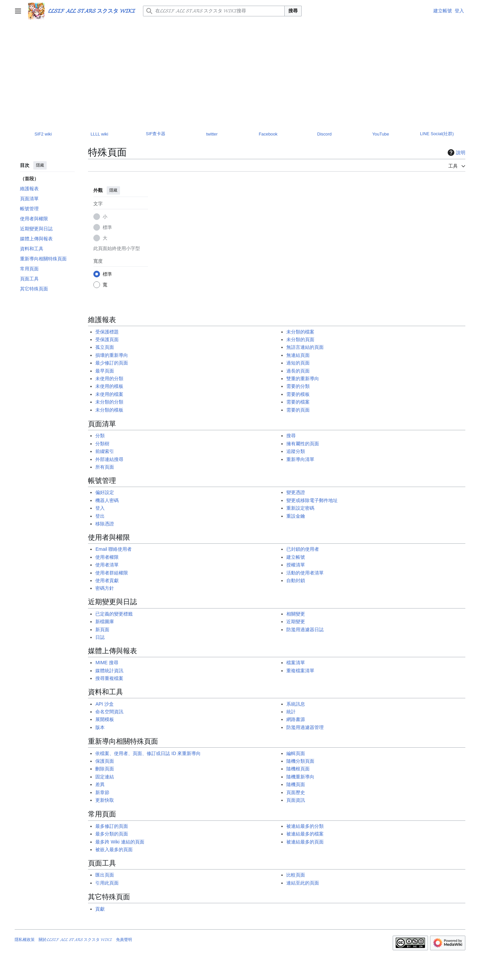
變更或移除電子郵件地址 (312, 500)
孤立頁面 (105, 347)
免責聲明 (124, 940)
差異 (100, 784)
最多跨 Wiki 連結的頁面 (120, 842)
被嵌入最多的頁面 (114, 849)
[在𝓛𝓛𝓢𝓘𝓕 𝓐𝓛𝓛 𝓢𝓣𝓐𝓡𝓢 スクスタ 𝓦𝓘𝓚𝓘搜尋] (214, 11)
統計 (291, 712)
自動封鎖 (296, 580)
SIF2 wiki (43, 134)
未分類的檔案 (300, 332)
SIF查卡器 (155, 134)
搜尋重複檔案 (109, 678)
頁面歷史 (296, 792)
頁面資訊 (296, 800)
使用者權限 (107, 557)
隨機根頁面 (298, 769)
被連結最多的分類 (305, 826)
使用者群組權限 (112, 573)
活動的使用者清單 (305, 573)
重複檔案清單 (300, 671)
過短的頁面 (298, 363)
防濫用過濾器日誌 (305, 630)
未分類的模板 (109, 410)
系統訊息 (296, 704)
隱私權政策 (25, 940)
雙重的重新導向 (303, 379)
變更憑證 (296, 492)
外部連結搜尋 (109, 459)
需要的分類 (298, 386)
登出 (100, 516)
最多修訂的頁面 (112, 826)
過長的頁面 (298, 371)
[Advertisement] (240, 72)
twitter (212, 134)
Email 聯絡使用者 (113, 549)
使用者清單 (107, 565)
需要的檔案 (298, 402)
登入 (100, 508)
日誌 (100, 637)
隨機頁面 (296, 784)
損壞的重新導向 (112, 355)
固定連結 (105, 777)
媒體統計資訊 (109, 671)
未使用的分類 (109, 379)
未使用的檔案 (109, 394)
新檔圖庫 (105, 622)
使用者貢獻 (107, 580)
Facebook (268, 134)
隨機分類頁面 (300, 761)
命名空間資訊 (109, 712)
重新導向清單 (300, 459)
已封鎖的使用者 (303, 549)
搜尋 (293, 11)
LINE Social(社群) (437, 134)
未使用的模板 (109, 386)
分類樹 (102, 444)
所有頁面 (105, 467)
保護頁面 (105, 761)
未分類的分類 (109, 402)
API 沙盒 (104, 704)
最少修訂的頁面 (112, 363)
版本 (100, 727)
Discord (324, 134)
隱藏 (40, 165)
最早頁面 (105, 371)
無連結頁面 (298, 355)
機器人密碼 (107, 500)
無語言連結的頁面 (305, 347)
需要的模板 (298, 394)
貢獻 (100, 909)
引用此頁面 (107, 883)
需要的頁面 (298, 410)
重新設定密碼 (300, 508)
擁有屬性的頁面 (303, 444)
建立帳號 (296, 557)
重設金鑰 (296, 516)
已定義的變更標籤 (114, 614)
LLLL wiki (99, 134)
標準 (107, 227)
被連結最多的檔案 (305, 834)
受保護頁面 (107, 339)
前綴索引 (105, 451)
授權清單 (296, 565)
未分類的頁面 (300, 339)
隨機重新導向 (300, 777)
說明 (456, 153)
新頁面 (102, 630)
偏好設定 (105, 492)
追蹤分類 (296, 451)
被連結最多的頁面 (305, 842)
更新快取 (105, 800)
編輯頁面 (296, 753)
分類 (100, 436)
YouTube (381, 134)
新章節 (102, 792)
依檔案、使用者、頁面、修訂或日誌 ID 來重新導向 (148, 753)
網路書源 (296, 719)
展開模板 (105, 719)
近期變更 (296, 622)
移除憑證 (105, 524)
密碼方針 (105, 588)
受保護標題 (107, 332)
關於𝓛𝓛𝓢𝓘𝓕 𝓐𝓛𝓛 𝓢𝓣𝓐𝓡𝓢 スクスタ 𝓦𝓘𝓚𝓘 (75, 940)
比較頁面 (296, 875)
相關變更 (296, 614)
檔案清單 (296, 663)
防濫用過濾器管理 (305, 727)
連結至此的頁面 (303, 883)
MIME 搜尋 (107, 663)
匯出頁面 (105, 875)
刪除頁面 (105, 769)
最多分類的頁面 (112, 834)
